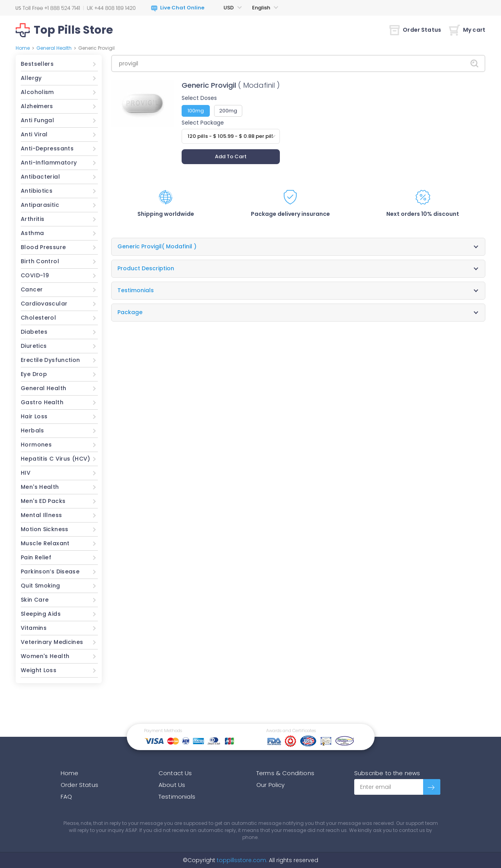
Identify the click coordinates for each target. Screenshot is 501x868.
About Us (172, 785)
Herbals (32, 430)
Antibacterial (40, 177)
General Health (54, 48)
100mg (196, 111)
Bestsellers (37, 64)
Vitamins (34, 628)
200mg (228, 111)
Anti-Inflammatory (49, 163)
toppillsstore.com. (241, 860)
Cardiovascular (44, 304)
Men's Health (40, 487)
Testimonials (177, 797)
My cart (467, 30)
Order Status (415, 30)
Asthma (32, 233)
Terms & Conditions (285, 773)
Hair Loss (34, 416)
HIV (26, 473)
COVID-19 (35, 275)
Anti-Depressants (47, 148)
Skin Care (35, 600)
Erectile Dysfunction (50, 360)
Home (23, 48)
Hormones (36, 445)
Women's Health (45, 656)
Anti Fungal (37, 120)
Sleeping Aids (41, 614)
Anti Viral (34, 134)
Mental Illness (41, 515)
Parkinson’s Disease (50, 571)
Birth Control (40, 261)
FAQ (66, 797)
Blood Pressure (43, 247)
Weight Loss (39, 670)
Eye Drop (34, 374)
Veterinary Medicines (52, 642)
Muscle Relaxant (45, 543)
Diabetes (34, 332)
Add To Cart (231, 156)
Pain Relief (36, 557)
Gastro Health (42, 402)
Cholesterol (38, 318)
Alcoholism (37, 92)
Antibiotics (37, 191)
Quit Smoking (41, 586)
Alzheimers (37, 106)
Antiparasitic (40, 205)
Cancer (32, 289)
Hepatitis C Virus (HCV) (56, 459)
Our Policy (271, 785)
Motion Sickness (45, 529)
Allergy (31, 78)
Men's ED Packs (43, 501)
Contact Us (175, 773)
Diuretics (34, 346)
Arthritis (32, 219)
